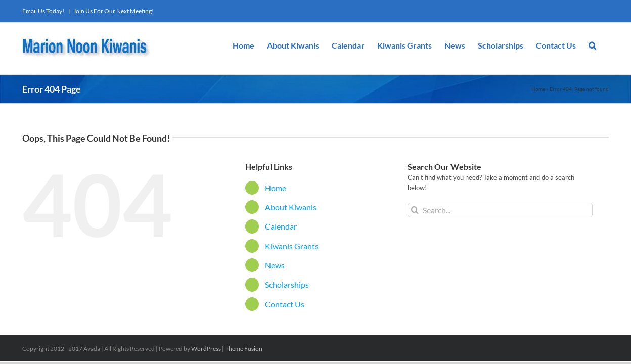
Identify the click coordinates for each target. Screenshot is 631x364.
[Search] (415, 210)
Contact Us (285, 304)
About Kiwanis (291, 207)
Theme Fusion (244, 349)
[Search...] (500, 210)
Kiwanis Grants (292, 246)
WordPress (206, 349)
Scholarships (287, 284)
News (275, 265)
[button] (605, 44)
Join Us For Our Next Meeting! (114, 11)
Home (538, 89)
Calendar (281, 226)
